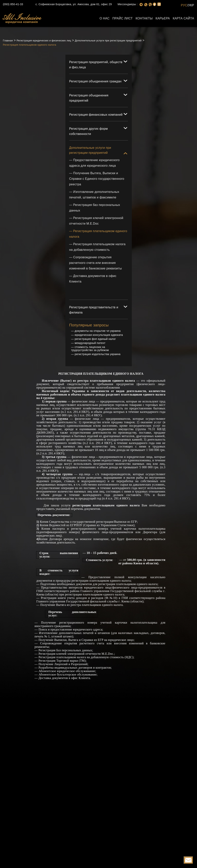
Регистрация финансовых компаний (96, 115)
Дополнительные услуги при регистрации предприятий (108, 41)
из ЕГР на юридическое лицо (113, 640)
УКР (191, 5)
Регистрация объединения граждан (95, 81)
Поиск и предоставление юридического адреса (70, 630)
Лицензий (61, 664)
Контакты (144, 18)
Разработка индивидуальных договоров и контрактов (75, 668)
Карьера (163, 18)
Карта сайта (183, 18)
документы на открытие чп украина (98, 331)
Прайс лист (122, 18)
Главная (8, 41)
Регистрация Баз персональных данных (65, 651)
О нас (104, 18)
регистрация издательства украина (98, 355)
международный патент (90, 343)
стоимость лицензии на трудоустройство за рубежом (90, 349)
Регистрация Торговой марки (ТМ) (62, 661)
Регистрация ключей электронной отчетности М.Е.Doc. (76, 654)
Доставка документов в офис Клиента (64, 678)
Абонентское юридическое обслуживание (67, 671)
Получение (46, 640)
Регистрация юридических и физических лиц (44, 41)
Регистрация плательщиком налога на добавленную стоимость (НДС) (86, 658)
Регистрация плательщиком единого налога (30, 45)
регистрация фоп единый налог (95, 339)
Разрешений (79, 664)
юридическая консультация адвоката (99, 335)
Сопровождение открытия (58, 644)
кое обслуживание (84, 675)
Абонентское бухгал (52, 675)
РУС (184, 5)
